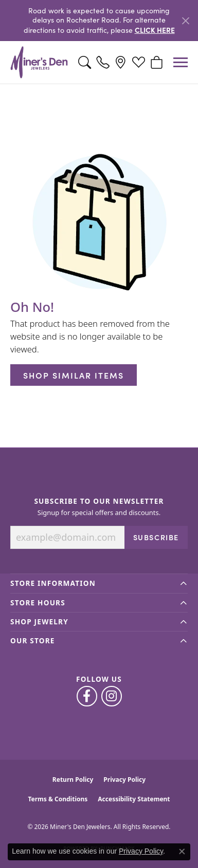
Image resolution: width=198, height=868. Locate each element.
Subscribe (156, 537)
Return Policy (73, 780)
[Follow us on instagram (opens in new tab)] (112, 696)
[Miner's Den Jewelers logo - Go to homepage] (39, 62)
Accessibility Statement (134, 799)
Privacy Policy (124, 780)
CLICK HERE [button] (155, 30)
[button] (85, 63)
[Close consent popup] (182, 852)
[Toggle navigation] (181, 62)
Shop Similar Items (74, 375)
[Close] (185, 21)
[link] (103, 63)
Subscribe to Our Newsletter (99, 501)
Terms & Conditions (58, 799)
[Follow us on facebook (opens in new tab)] (87, 696)
